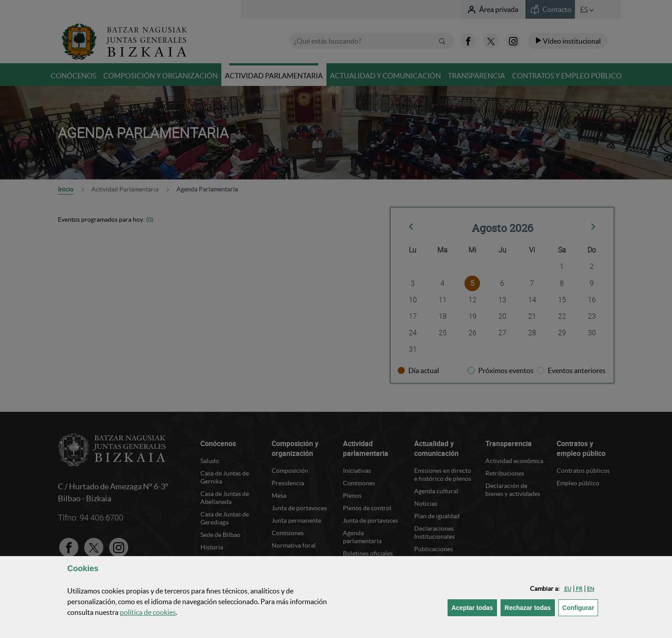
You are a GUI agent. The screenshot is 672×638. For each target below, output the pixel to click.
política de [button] (148, 612)
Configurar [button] (580, 607)
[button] (568, 589)
